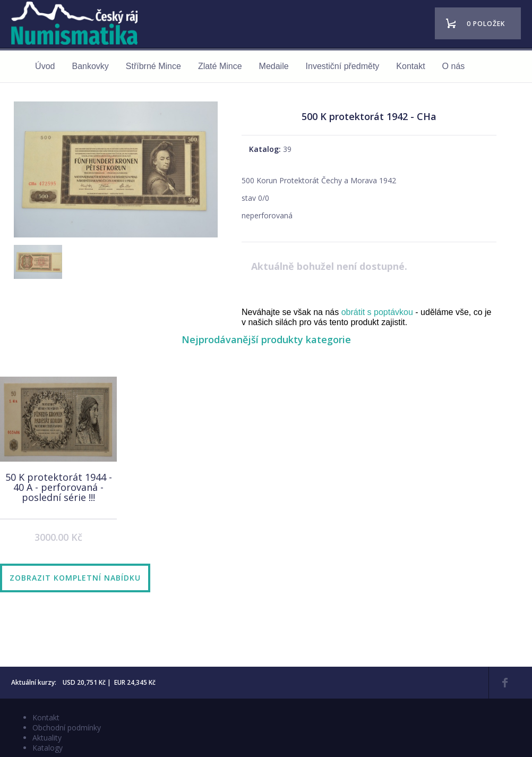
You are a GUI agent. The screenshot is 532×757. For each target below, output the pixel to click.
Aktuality (47, 738)
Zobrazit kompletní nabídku (75, 578)
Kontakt (410, 66)
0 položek (486, 24)
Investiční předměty (343, 66)
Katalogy (48, 748)
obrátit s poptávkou (377, 312)
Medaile (274, 66)
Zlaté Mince (220, 66)
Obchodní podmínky (67, 728)
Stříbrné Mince (153, 66)
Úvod (45, 66)
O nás (454, 66)
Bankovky (90, 66)
